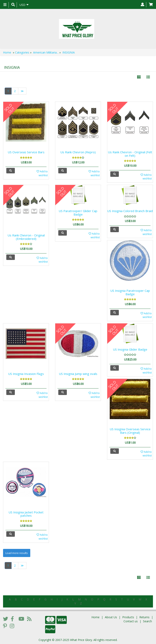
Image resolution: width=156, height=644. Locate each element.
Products (128, 617)
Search (147, 621)
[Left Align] (139, 77)
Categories (22, 52)
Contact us (131, 621)
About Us (111, 617)
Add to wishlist (42, 173)
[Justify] (148, 77)
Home (7, 52)
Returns (144, 617)
